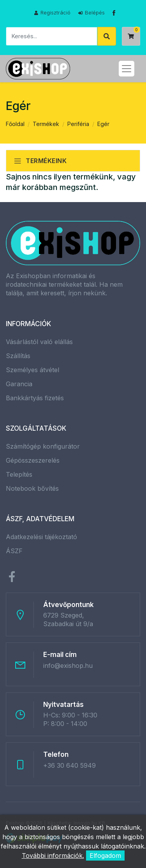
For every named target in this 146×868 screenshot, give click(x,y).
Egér (103, 124)
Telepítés (19, 474)
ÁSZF (14, 551)
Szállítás (18, 356)
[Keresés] (52, 36)
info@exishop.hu (68, 666)
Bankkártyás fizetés (35, 398)
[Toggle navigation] (127, 69)
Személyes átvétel (33, 370)
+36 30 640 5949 (69, 765)
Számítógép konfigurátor (43, 446)
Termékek (46, 124)
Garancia (19, 384)
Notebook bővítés (32, 488)
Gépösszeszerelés (33, 460)
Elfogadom (105, 856)
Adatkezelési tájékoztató (41, 537)
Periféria (78, 124)
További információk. (53, 856)
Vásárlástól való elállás (39, 342)
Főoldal (15, 124)
